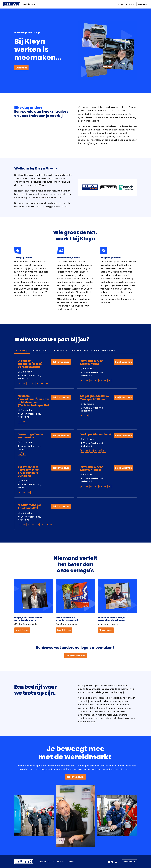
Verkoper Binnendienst (96, 435)
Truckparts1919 (58, 862)
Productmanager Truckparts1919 (29, 507)
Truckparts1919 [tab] (92, 351)
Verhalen (130, 4)
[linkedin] (116, 862)
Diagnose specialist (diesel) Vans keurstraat (30, 364)
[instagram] (112, 862)
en (24, 383)
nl (20, 383)
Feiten (120, 4)
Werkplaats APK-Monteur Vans (92, 362)
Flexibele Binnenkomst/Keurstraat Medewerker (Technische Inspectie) (33, 401)
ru (42, 383)
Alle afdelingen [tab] (22, 351)
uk (38, 383)
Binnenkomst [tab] (40, 351)
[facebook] (109, 862)
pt (92, 451)
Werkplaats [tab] (109, 351)
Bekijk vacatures (75, 777)
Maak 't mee (22, 630)
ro (33, 383)
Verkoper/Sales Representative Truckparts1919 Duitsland (28, 471)
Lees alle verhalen (76, 656)
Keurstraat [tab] (75, 351)
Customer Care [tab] (58, 351)
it (96, 451)
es (100, 451)
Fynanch (70, 862)
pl (28, 383)
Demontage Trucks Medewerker (31, 436)
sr (47, 383)
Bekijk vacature (61, 362)
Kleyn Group (44, 862)
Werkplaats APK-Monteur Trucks (92, 468)
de (24, 492)
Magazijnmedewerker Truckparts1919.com (95, 398)
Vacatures (142, 4)
